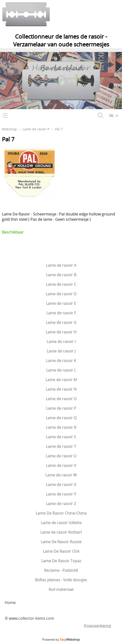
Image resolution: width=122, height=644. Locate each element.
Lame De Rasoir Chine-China (61, 513)
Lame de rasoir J (61, 351)
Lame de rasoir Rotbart (61, 532)
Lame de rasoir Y (61, 494)
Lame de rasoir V (61, 465)
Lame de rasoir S (61, 437)
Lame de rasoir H (61, 332)
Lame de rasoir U (61, 456)
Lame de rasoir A (61, 265)
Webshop (9, 129)
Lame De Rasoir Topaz (61, 561)
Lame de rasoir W (61, 475)
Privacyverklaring (97, 626)
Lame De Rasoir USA (61, 551)
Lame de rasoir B (61, 275)
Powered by (61, 639)
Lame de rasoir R (61, 427)
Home (10, 603)
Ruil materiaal (61, 589)
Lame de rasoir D (61, 294)
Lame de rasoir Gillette (61, 523)
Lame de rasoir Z (61, 504)
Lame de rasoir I (61, 342)
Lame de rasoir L (61, 370)
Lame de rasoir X (61, 485)
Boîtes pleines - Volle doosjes (61, 580)
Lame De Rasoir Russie (61, 542)
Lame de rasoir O (61, 399)
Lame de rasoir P (61, 408)
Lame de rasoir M (61, 380)
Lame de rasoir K (61, 361)
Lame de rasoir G (61, 322)
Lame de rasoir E (61, 303)
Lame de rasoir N (61, 389)
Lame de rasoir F (61, 313)
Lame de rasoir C (61, 284)
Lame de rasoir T (61, 446)
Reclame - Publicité (61, 570)
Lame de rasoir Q (61, 418)
